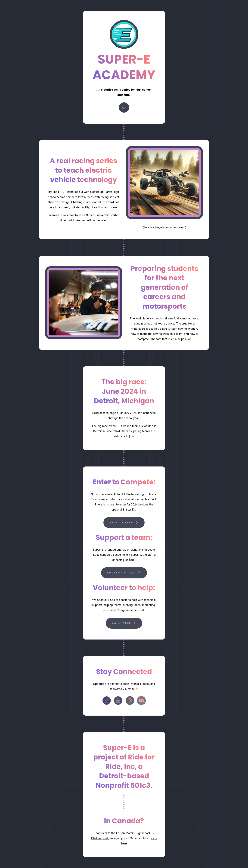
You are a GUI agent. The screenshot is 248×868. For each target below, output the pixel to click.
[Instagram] (130, 700)
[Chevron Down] (124, 108)
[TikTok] (107, 700)
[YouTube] (118, 700)
